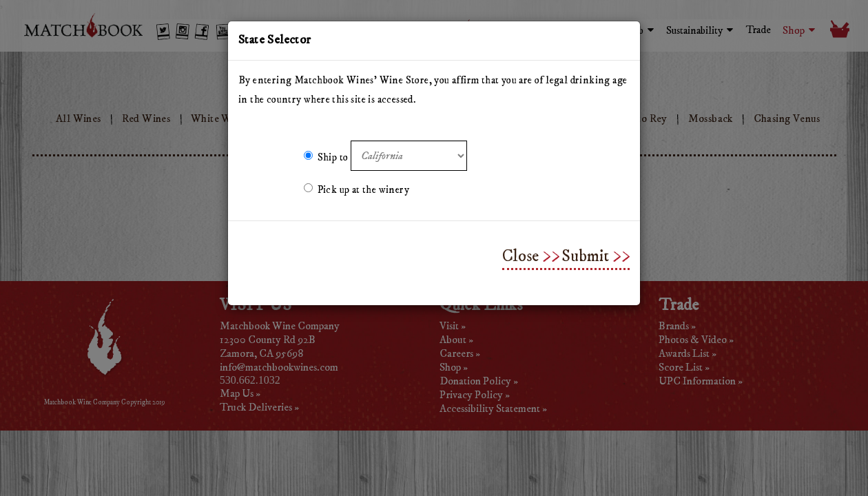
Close (520, 256)
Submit (585, 256)
